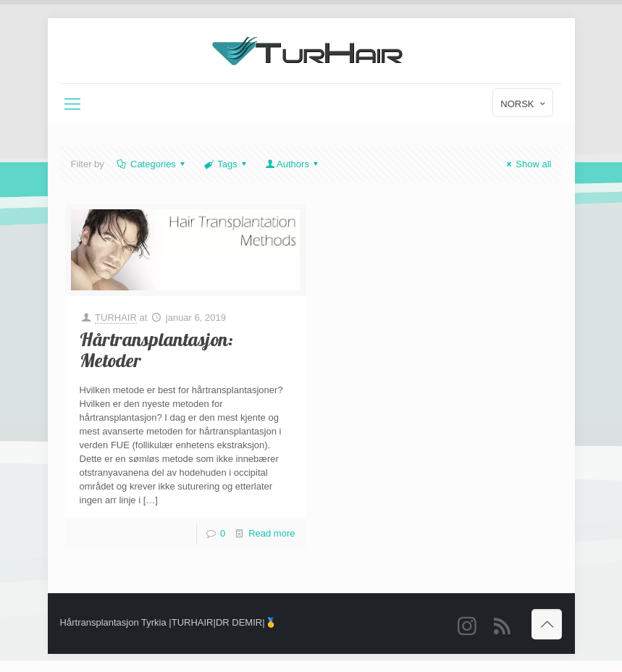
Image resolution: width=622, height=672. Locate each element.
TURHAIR (116, 318)
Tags (226, 164)
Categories (152, 164)
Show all (527, 164)
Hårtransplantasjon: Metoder (156, 351)
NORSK (524, 104)
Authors (293, 164)
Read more (272, 533)
